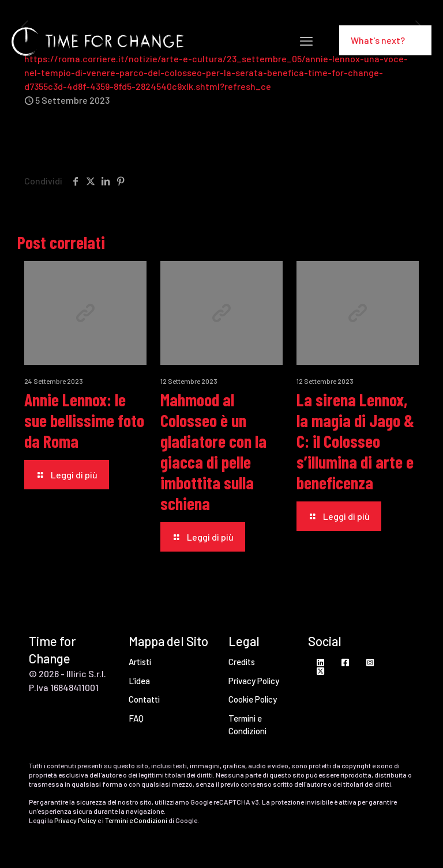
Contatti (144, 699)
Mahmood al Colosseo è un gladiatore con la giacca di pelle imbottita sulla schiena (213, 451)
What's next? (385, 40)
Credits (242, 662)
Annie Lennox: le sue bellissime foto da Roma (84, 420)
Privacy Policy (254, 681)
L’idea (139, 681)
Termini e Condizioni (247, 725)
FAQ (136, 718)
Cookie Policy (253, 699)
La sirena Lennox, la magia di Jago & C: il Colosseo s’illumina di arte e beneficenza (355, 441)
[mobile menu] (306, 40)
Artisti (140, 662)
